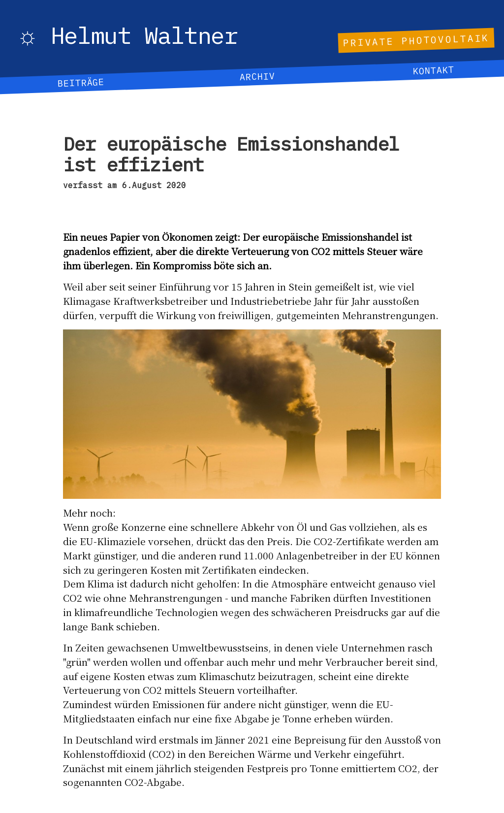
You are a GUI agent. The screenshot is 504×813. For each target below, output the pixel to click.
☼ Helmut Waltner (127, 37)
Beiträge (81, 82)
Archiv (257, 76)
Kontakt (433, 71)
